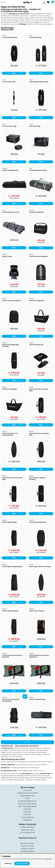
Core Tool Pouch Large (9, 126)
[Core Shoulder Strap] (14, 106)
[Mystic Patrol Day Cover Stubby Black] (41, 457)
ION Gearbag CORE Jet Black (38, 170)
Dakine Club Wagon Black (10, 170)
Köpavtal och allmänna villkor (27, 793)
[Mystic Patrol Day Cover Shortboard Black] (14, 457)
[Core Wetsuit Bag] (41, 150)
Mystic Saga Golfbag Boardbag (12, 567)
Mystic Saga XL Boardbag (10, 611)
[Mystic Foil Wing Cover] (41, 369)
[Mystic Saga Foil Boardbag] (41, 546)
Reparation (28, 812)
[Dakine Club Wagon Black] (14, 191)
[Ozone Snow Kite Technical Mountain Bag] (14, 723)
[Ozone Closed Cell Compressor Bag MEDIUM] (41, 679)
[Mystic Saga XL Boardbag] (14, 635)
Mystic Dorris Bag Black (37, 301)
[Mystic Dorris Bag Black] (41, 325)
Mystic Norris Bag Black (10, 389)
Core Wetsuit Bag (35, 126)
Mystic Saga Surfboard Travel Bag (40, 567)
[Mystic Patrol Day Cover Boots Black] (41, 413)
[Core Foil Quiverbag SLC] (14, 62)
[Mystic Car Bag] (14, 280)
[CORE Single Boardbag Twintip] (41, 106)
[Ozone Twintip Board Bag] (41, 723)
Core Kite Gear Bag (35, 37)
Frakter (27, 798)
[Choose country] (44, 3)
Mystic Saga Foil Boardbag (38, 522)
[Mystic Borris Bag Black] (41, 236)
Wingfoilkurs (27, 820)
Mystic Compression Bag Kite (38, 256)
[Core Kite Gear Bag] (41, 61)
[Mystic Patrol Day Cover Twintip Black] (14, 502)
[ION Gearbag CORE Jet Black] (41, 192)
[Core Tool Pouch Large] (14, 150)
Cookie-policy (48, 859)
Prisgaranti (28, 809)
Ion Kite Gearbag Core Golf (11, 212)
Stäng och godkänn (22, 864)
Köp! (41, 73)
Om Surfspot (28, 790)
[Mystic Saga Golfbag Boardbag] (14, 591)
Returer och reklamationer (27, 804)
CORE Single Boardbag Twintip (39, 82)
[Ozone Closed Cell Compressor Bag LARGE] (14, 679)
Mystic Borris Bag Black (37, 212)
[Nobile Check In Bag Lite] (41, 635)
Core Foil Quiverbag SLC (10, 37)
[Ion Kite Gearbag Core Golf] (14, 235)
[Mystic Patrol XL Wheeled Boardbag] (41, 502)
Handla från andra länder (27, 801)
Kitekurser (27, 815)
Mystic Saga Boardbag (9, 522)
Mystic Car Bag (7, 256)
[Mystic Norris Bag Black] (14, 413)
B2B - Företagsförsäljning (28, 806)
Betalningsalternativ (27, 796)
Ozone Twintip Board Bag (37, 699)
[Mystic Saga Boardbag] (14, 546)
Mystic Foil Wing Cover (36, 345)
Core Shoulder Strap (9, 82)
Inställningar (8, 864)
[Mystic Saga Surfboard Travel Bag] (41, 591)
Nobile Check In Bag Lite (37, 611)
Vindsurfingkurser (28, 817)
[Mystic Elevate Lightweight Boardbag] (14, 369)
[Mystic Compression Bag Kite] (41, 280)
